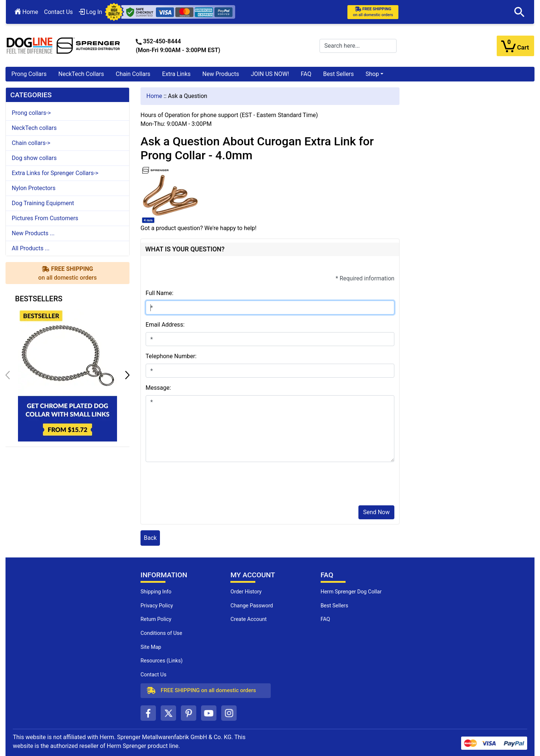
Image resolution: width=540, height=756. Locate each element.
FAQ (306, 74)
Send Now (376, 512)
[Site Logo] (63, 45)
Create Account (249, 619)
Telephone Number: (171, 356)
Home (26, 12)
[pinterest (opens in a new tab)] (189, 713)
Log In (91, 12)
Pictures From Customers (45, 218)
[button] (519, 12)
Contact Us (59, 12)
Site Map (151, 647)
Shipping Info (156, 592)
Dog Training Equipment (43, 203)
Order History (246, 592)
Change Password (252, 606)
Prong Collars (29, 74)
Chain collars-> (31, 143)
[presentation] (201, 485)
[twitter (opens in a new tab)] (168, 713)
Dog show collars (34, 158)
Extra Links (176, 74)
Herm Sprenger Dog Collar (351, 592)
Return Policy (156, 619)
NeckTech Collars (81, 74)
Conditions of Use (161, 633)
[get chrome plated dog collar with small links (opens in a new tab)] (67, 375)
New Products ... (33, 233)
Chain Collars (133, 74)
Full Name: (160, 293)
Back (150, 538)
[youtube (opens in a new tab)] (209, 713)
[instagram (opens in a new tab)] (229, 713)
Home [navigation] (154, 96)
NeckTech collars (34, 128)
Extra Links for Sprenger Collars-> (55, 173)
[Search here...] (358, 46)
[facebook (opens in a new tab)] (148, 713)
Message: (158, 388)
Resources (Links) (162, 661)
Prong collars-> (31, 113)
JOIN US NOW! (270, 74)
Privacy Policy (157, 606)
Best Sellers (339, 74)
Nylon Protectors (34, 188)
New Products (221, 74)
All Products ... (31, 248)
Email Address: (165, 325)
